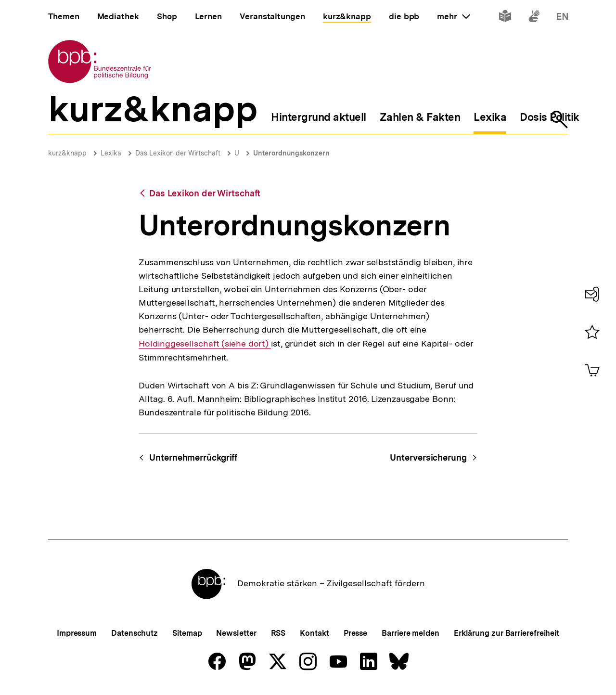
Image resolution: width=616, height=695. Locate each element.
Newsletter (236, 633)
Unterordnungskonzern (291, 153)
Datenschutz (135, 633)
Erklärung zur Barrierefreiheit (507, 633)
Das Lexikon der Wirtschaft (178, 153)
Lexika (111, 153)
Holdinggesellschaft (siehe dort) (205, 343)
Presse (355, 633)
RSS (278, 633)
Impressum (77, 633)
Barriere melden (411, 633)
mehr (453, 16)
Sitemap (187, 633)
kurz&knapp (67, 153)
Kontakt (314, 633)
